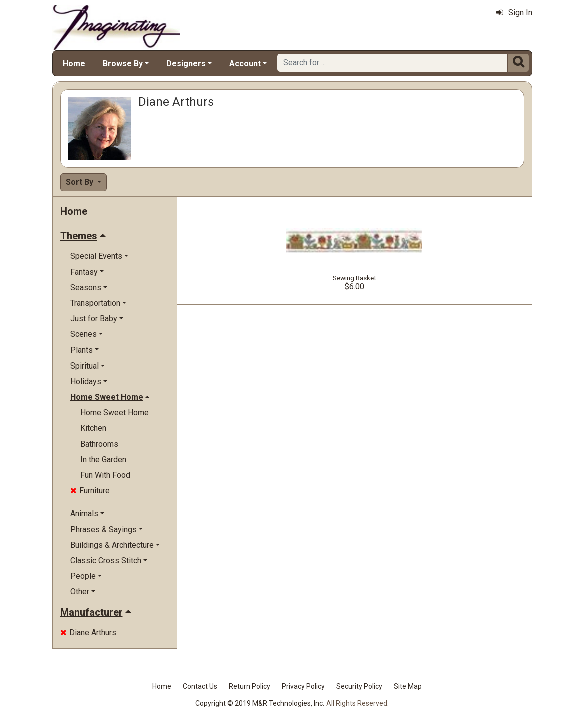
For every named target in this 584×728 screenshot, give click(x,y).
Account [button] (245, 63)
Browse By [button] (123, 63)
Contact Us (200, 686)
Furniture (90, 490)
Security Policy (359, 686)
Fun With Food (105, 475)
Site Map (408, 686)
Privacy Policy (303, 686)
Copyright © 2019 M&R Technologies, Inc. (260, 703)
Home (74, 63)
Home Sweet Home (114, 412)
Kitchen (93, 428)
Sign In (514, 12)
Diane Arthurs (88, 633)
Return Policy (249, 686)
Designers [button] (186, 63)
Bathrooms (99, 444)
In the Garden (103, 459)
